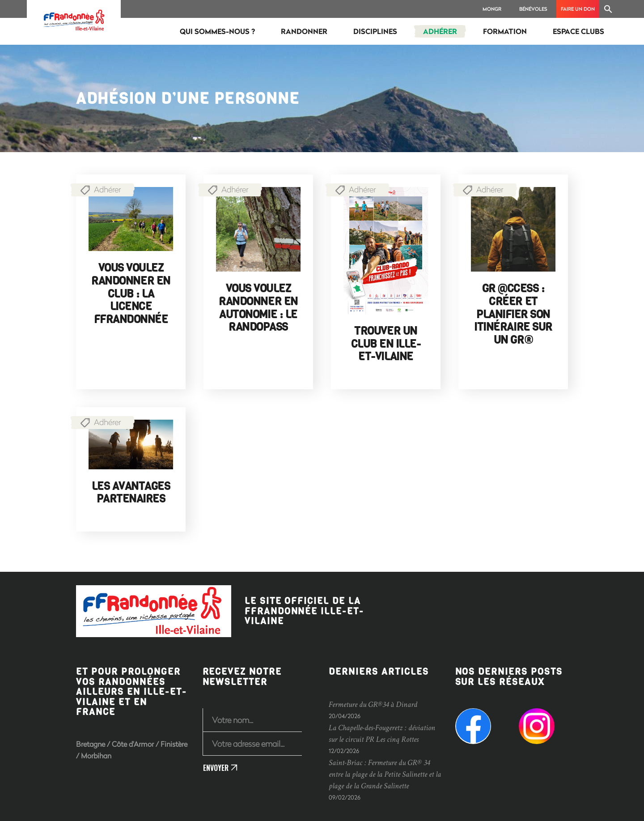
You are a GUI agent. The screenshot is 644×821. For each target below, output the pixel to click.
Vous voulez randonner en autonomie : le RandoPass (258, 308)
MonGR (492, 9)
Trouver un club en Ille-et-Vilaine (386, 344)
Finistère (174, 744)
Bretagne (91, 744)
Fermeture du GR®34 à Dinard (373, 704)
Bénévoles (533, 9)
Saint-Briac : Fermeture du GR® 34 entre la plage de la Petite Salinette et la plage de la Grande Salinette (385, 774)
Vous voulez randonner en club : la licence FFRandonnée (131, 294)
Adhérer (107, 189)
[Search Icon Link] (608, 9)
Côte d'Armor (133, 744)
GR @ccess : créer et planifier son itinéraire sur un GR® (513, 314)
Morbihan (96, 755)
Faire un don (578, 9)
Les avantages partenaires (131, 493)
